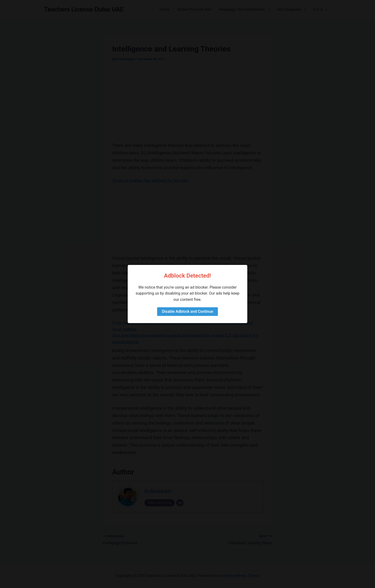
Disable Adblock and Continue (187, 311)
